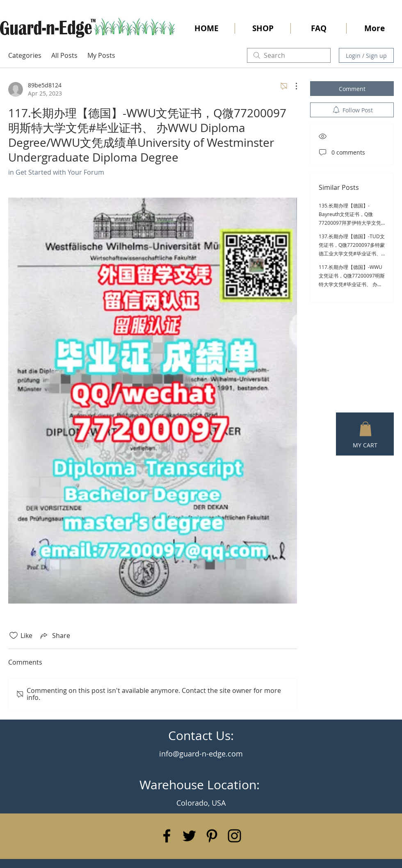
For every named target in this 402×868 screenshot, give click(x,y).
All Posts (64, 55)
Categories (25, 55)
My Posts (101, 55)
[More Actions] (292, 86)
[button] (365, 429)
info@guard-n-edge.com (201, 754)
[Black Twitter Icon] (189, 836)
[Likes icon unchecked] (14, 636)
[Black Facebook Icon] (167, 836)
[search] (289, 55)
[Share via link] (55, 636)
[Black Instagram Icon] (234, 836)
